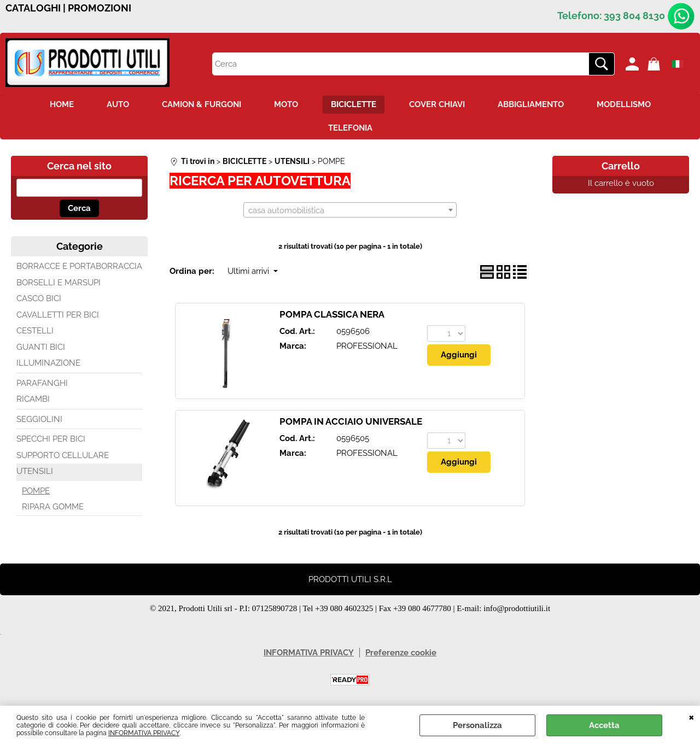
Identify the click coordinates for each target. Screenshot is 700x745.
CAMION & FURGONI (202, 104)
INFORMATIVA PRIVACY (144, 733)
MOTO (286, 104)
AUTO (118, 104)
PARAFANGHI (42, 383)
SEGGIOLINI (39, 419)
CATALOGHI (33, 8)
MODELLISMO (624, 104)
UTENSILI (35, 471)
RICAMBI (33, 399)
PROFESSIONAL (367, 346)
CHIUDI (692, 717)
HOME (62, 104)
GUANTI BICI (41, 347)
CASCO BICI (39, 298)
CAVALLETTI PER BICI (58, 315)
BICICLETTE (354, 104)
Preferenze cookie (401, 653)
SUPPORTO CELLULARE (63, 455)
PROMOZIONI (100, 8)
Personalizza (477, 725)
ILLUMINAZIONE (48, 363)
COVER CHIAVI (437, 104)
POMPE (36, 491)
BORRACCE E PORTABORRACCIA (79, 266)
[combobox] (350, 210)
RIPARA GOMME (53, 507)
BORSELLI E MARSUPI (59, 283)
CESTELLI (35, 331)
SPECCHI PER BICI (51, 439)
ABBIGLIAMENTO (531, 104)
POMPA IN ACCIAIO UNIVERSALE (351, 421)
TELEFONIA (350, 128)
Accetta (604, 725)
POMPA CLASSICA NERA (332, 314)
